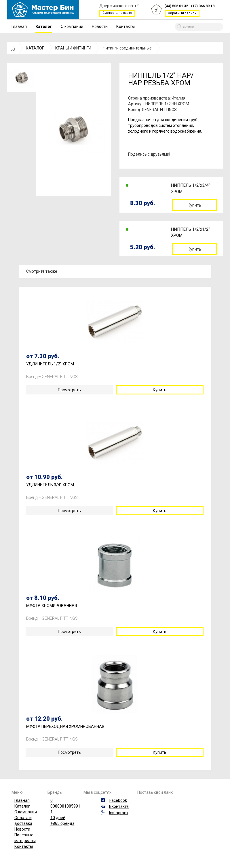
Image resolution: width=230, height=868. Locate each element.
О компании (72, 26)
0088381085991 (65, 806)
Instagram (118, 813)
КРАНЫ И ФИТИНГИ (73, 48)
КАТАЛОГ (35, 48)
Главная (19, 26)
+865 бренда (62, 823)
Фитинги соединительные (127, 48)
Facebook (118, 800)
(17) (203, 6)
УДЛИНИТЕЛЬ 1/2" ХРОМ (50, 364)
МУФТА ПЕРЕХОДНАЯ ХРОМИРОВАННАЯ (65, 727)
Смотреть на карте (117, 13)
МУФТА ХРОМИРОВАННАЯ (52, 606)
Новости (100, 26)
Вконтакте (119, 806)
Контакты (126, 26)
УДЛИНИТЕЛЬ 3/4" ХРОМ (50, 485)
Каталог (44, 26)
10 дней (58, 818)
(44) (176, 6)
